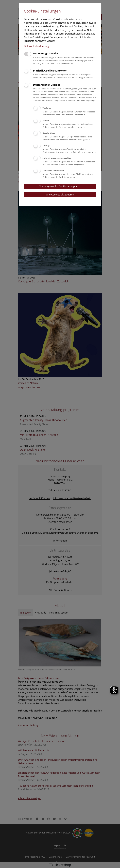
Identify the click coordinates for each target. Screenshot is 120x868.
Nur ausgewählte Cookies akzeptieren (60, 186)
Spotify (46, 145)
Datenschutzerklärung (36, 46)
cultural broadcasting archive (57, 158)
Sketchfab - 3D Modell (53, 170)
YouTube (47, 108)
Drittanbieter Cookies (47, 85)
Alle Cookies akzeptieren (60, 194)
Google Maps (49, 133)
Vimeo (46, 120)
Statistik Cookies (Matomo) (50, 71)
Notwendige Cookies (46, 53)
